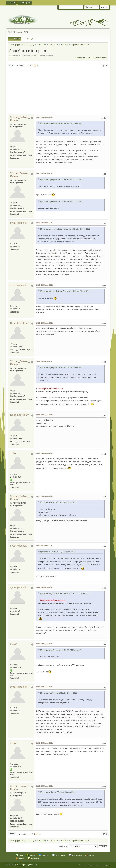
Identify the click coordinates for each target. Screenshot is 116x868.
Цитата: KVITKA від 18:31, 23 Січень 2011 (59, 502)
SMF (36, 865)
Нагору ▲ (106, 865)
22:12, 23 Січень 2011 (44, 786)
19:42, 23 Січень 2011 (44, 587)
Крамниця (35, 858)
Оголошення (60, 855)
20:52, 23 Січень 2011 (44, 687)
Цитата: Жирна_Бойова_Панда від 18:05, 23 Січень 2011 (65, 291)
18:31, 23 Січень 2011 (44, 415)
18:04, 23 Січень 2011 (44, 117)
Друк (105, 66)
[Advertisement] (58, 91)
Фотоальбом (77, 855)
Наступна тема (99, 58)
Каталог (21, 858)
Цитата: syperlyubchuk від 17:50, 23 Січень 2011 (61, 202)
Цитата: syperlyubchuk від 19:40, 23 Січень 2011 (61, 650)
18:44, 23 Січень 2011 (44, 496)
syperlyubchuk (18, 223)
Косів (20, 855)
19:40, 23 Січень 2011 (44, 546)
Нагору (12, 834)
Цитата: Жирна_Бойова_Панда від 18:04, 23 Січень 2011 (65, 229)
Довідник (45, 855)
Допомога (83, 865)
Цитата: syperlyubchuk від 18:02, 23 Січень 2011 (61, 180)
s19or (13, 453)
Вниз (11, 66)
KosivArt (20, 865)
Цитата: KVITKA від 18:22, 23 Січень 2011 (59, 693)
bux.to (54, 253)
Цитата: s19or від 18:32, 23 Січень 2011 (58, 552)
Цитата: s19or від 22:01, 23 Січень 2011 (58, 792)
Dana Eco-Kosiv (19, 323)
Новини (32, 855)
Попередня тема (82, 58)
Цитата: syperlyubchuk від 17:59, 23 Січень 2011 (61, 123)
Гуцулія (91, 855)
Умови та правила (95, 865)
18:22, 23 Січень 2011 (44, 323)
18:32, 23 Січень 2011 (44, 453)
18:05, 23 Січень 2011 (44, 173)
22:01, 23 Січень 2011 (44, 743)
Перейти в (62, 846)
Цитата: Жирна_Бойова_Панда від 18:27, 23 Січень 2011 (65, 593)
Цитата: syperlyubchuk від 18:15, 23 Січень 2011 (61, 367)
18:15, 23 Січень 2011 (44, 285)
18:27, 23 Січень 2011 (44, 361)
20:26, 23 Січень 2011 (44, 644)
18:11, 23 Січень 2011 (44, 223)
